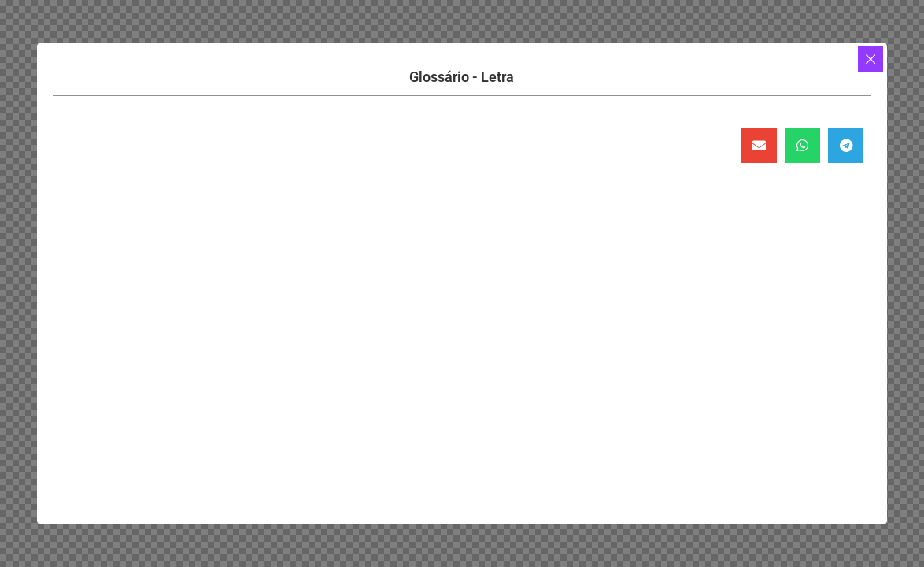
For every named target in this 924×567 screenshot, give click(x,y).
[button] (759, 145)
